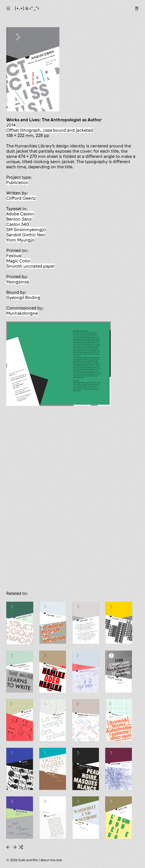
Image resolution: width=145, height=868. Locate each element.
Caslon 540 (18, 224)
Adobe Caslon (20, 214)
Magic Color (18, 261)
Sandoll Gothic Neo (26, 235)
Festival (14, 256)
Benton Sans (19, 219)
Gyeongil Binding (23, 297)
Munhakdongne (22, 313)
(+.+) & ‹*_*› (27, 8)
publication (17, 182)
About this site (51, 860)
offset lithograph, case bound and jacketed (50, 130)
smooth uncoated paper (30, 266)
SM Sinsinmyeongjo (26, 229)
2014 (11, 125)
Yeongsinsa (18, 282)
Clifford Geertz (21, 198)
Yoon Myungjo (20, 240)
